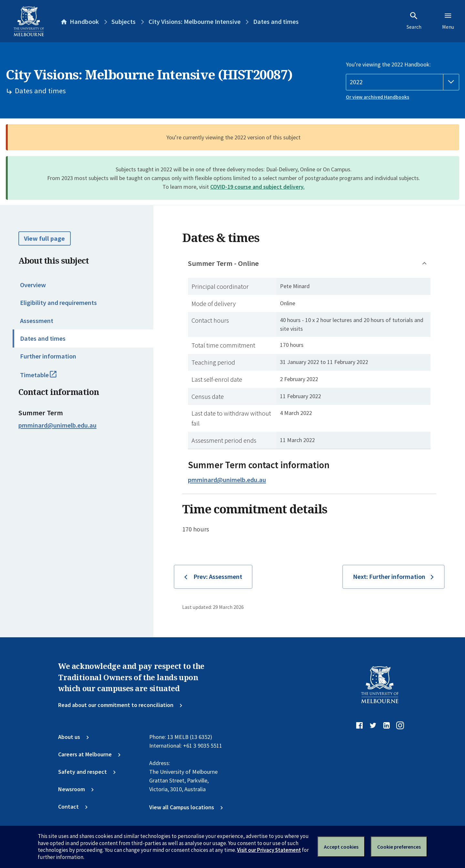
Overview (33, 285)
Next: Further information (389, 577)
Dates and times (43, 338)
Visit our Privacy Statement (269, 850)
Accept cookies (341, 847)
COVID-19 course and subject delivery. (257, 187)
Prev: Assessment (218, 577)
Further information (48, 356)
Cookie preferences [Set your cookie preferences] (399, 847)
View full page (44, 238)
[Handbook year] (403, 82)
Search (414, 21)
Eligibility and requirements (58, 303)
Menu (448, 21)
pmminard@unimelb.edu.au (57, 425)
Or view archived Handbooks (377, 97)
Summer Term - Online (223, 263)
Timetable (46, 378)
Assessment (37, 321)
